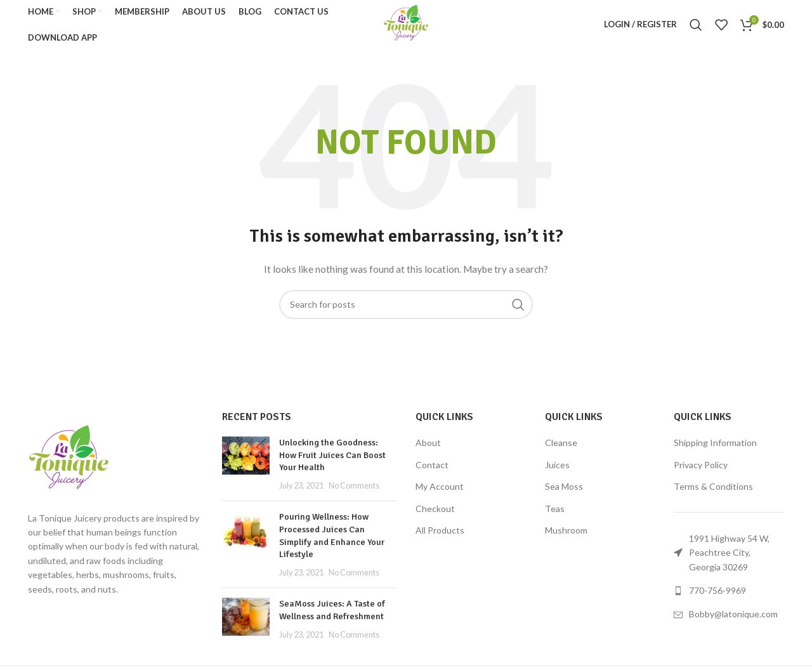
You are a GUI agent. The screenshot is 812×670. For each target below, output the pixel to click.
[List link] (729, 595)
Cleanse (561, 447)
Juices (557, 469)
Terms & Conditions (713, 491)
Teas (555, 513)
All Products (440, 535)
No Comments (354, 490)
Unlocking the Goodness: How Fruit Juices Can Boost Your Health (332, 459)
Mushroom (566, 535)
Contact (432, 469)
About (428, 447)
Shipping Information (715, 447)
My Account (440, 491)
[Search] (696, 27)
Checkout (435, 513)
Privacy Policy (701, 469)
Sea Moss (564, 491)
